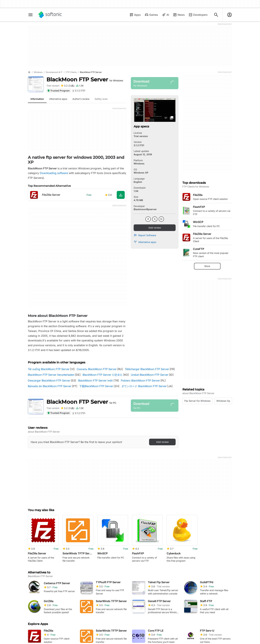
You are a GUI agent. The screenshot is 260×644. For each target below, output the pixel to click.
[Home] (29, 72)
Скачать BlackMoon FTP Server (97, 369)
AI (165, 15)
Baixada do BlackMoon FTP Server (50, 386)
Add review (155, 228)
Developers (198, 15)
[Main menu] (31, 15)
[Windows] (38, 72)
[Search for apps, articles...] (216, 15)
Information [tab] (37, 99)
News (179, 15)
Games (151, 15)
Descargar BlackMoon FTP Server (49, 381)
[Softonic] (50, 15)
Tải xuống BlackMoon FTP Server (49, 369)
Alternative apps (145, 242)
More (207, 266)
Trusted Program (58, 91)
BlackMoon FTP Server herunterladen (51, 375)
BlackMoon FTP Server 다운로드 (103, 375)
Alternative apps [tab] (58, 99)
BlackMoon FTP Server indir (96, 381)
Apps (135, 15)
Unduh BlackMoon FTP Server (150, 375)
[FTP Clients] (71, 72)
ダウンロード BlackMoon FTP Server (144, 386)
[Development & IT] (54, 72)
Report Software (145, 235)
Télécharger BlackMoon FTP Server (147, 369)
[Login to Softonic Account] (229, 15)
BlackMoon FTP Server (85, 79)
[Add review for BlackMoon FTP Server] (68, 86)
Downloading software (54, 173)
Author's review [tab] (81, 99)
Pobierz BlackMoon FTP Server (140, 381)
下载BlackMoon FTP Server (96, 386)
